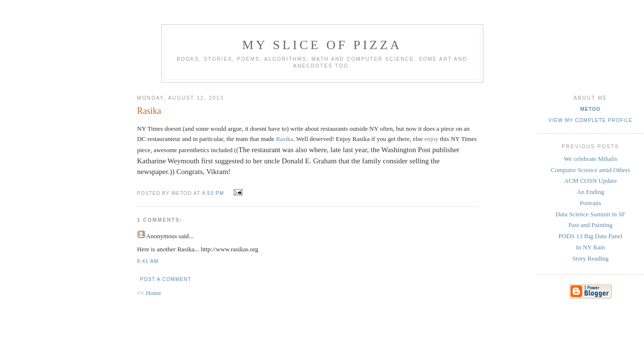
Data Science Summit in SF (590, 214)
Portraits (590, 203)
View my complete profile (591, 120)
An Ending (591, 192)
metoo (590, 109)
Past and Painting (590, 225)
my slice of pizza (322, 45)
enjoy (432, 139)
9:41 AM (148, 261)
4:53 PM (213, 193)
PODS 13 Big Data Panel (590, 236)
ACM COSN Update (590, 181)
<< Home (149, 293)
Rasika (285, 139)
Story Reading (591, 258)
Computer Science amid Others (591, 170)
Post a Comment (166, 279)
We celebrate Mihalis (590, 159)
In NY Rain (590, 247)
